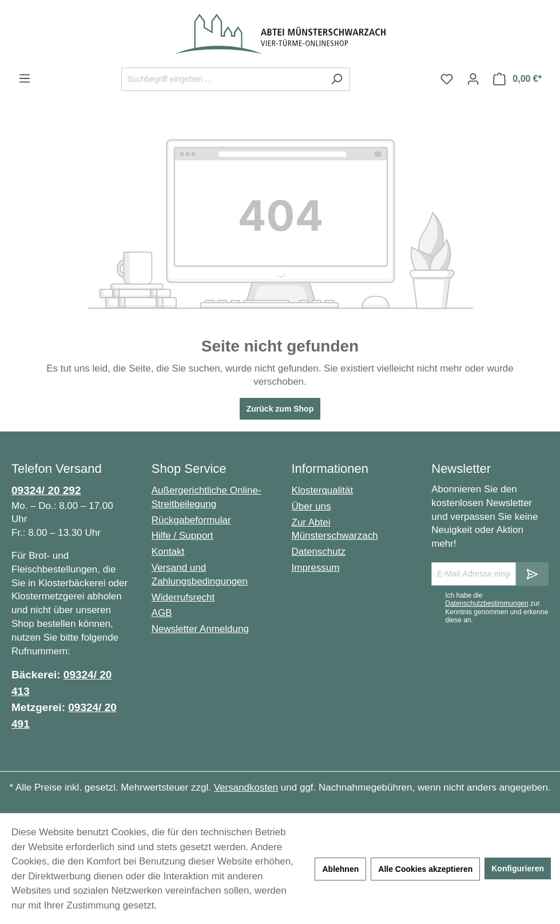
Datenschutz (319, 552)
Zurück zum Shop (280, 409)
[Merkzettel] (447, 79)
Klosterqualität (323, 490)
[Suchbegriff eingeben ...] (223, 79)
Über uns (311, 506)
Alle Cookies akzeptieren (425, 869)
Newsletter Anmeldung (200, 629)
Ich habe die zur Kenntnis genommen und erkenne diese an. (497, 608)
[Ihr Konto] (473, 79)
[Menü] (25, 78)
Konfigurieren (518, 868)
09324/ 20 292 (46, 490)
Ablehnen (340, 869)
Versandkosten (246, 787)
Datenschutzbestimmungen (486, 603)
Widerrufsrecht (183, 597)
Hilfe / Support (182, 536)
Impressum (316, 568)
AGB (162, 613)
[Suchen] (337, 79)
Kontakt (168, 552)
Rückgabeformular (191, 520)
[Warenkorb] (517, 79)
